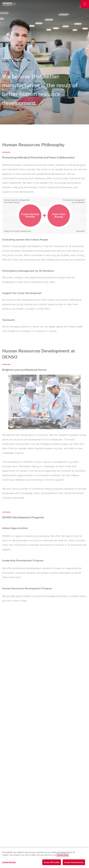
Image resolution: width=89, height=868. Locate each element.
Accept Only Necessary (74, 864)
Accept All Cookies (52, 864)
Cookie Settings (9, 864)
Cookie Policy (63, 856)
